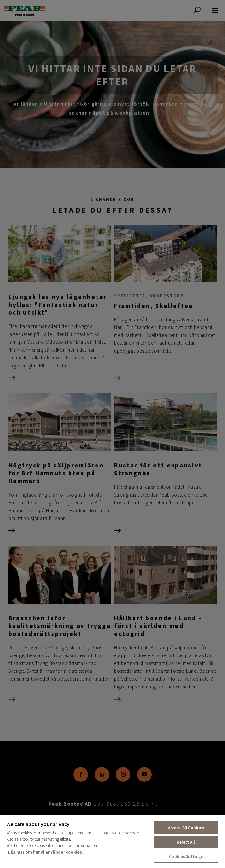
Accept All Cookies (186, 828)
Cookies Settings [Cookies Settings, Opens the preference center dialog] (186, 856)
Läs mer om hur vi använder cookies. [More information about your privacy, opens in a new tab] (46, 852)
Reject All (186, 842)
